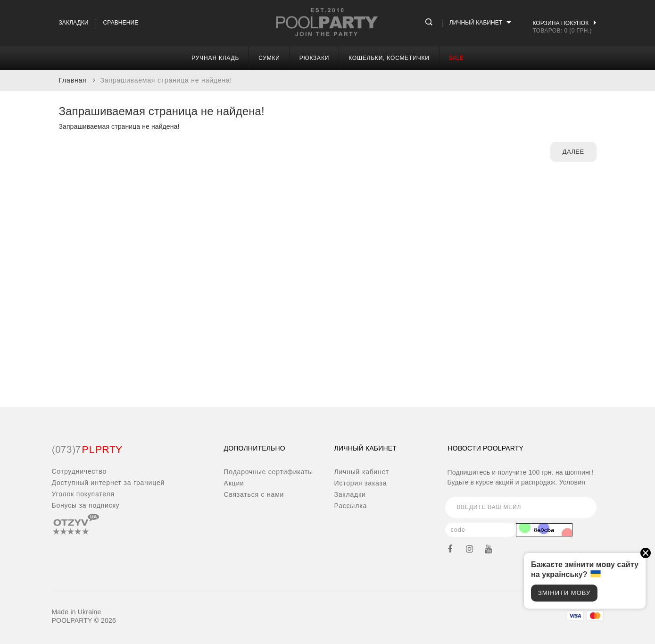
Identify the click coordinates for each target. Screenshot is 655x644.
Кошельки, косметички (389, 58)
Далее (573, 152)
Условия (572, 482)
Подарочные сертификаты (269, 472)
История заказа (361, 483)
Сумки (269, 58)
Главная (73, 80)
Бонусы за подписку (86, 505)
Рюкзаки (314, 58)
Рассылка (351, 506)
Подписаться (581, 507)
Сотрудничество (79, 471)
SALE (456, 58)
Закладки (74, 23)
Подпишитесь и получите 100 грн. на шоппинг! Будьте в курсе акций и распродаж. (521, 477)
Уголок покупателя (83, 494)
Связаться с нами (254, 494)
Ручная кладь (215, 58)
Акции (234, 483)
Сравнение (121, 23)
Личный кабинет (362, 472)
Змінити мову (564, 593)
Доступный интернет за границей (108, 483)
